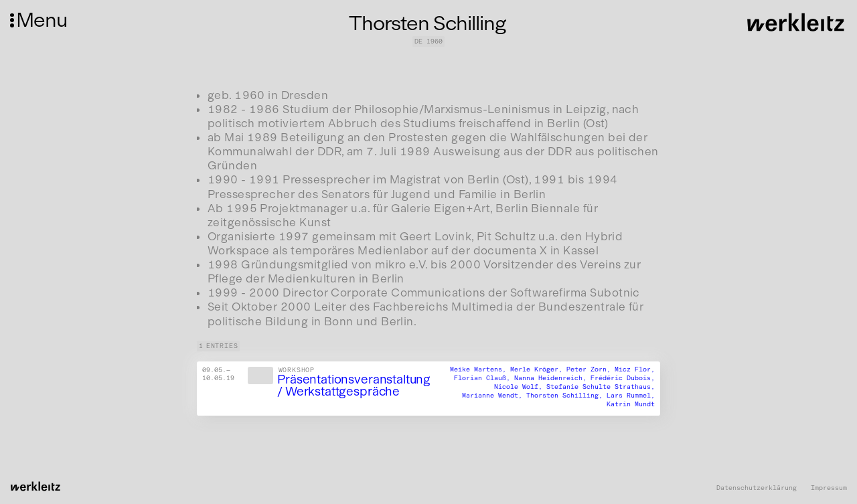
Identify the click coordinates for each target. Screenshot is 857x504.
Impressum (829, 488)
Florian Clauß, (484, 379)
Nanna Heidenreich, (552, 379)
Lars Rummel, (631, 396)
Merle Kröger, (538, 370)
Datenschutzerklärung (757, 488)
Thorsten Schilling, (566, 396)
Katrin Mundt (631, 404)
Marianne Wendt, (494, 396)
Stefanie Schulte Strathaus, (601, 388)
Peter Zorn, (591, 370)
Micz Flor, (635, 370)
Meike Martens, (480, 370)
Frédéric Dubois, (623, 379)
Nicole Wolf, (520, 388)
